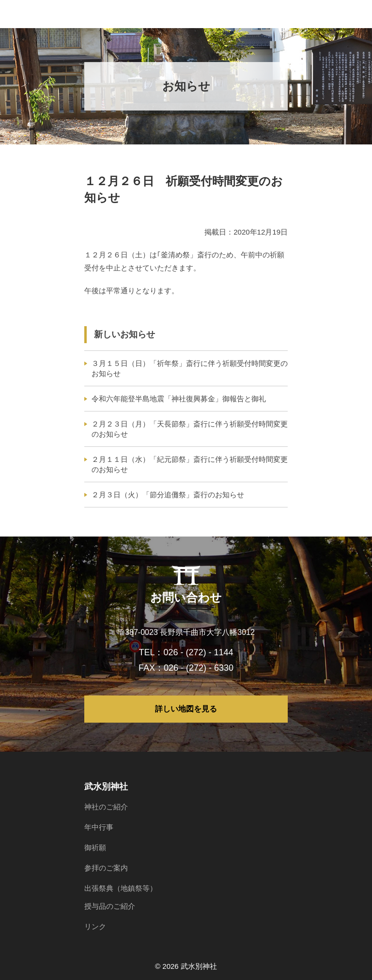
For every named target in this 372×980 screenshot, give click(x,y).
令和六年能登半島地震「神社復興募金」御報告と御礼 (179, 399)
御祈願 (95, 847)
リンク (95, 926)
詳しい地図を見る (186, 709)
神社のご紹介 (106, 807)
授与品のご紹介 (110, 906)
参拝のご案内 (106, 868)
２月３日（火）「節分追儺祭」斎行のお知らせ (168, 495)
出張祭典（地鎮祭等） (121, 888)
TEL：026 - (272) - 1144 (186, 652)
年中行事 (99, 827)
